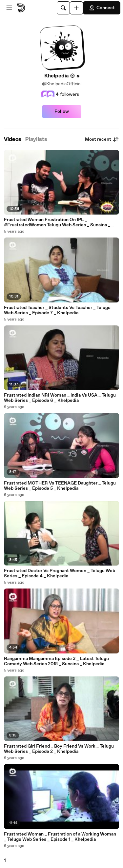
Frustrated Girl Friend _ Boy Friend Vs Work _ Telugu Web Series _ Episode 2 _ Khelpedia (59, 749)
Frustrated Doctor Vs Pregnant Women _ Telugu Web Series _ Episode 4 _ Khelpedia (60, 573)
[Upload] (76, 8)
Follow (62, 112)
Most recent (102, 139)
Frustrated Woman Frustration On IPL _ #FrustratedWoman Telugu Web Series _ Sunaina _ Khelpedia (57, 222)
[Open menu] (9, 8)
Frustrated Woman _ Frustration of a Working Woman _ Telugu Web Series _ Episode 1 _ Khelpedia (60, 837)
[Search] (63, 8)
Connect (102, 8)
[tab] (13, 140)
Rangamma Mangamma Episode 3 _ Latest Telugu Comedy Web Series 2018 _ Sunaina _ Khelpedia (56, 661)
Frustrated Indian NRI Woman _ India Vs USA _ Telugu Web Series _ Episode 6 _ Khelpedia (60, 398)
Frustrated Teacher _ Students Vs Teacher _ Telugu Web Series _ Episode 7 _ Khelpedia (57, 310)
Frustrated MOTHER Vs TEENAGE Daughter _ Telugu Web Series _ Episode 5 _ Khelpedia (60, 486)
